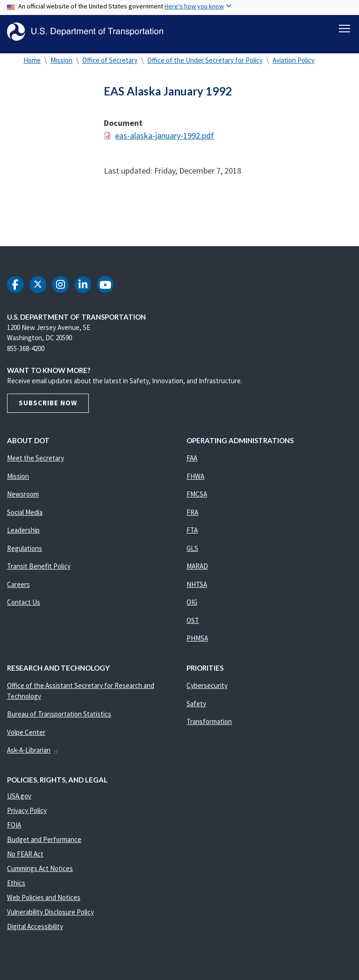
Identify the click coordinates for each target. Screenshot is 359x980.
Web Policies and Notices (44, 903)
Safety (196, 709)
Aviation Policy (294, 65)
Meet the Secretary (36, 463)
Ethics (16, 888)
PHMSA (197, 643)
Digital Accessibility (35, 932)
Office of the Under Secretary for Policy (205, 65)
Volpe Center (26, 737)
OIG (192, 607)
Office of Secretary (110, 65)
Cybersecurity (207, 691)
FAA (192, 463)
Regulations (25, 553)
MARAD (197, 571)
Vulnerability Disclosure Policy (50, 917)
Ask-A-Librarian (33, 755)
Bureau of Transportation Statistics (59, 719)
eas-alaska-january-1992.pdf (165, 141)
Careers (18, 589)
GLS (192, 553)
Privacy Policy (27, 815)
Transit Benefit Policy (39, 571)
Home (32, 65)
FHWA (195, 481)
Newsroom (23, 499)
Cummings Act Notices (40, 874)
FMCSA (197, 499)
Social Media (25, 517)
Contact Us (24, 607)
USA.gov (19, 801)
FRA (192, 517)
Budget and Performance (44, 845)
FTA (192, 535)
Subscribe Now (48, 408)
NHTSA (197, 589)
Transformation (209, 727)
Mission (61, 65)
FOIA (14, 830)
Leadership (23, 535)
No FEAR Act (25, 859)
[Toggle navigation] (345, 29)
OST (193, 625)
